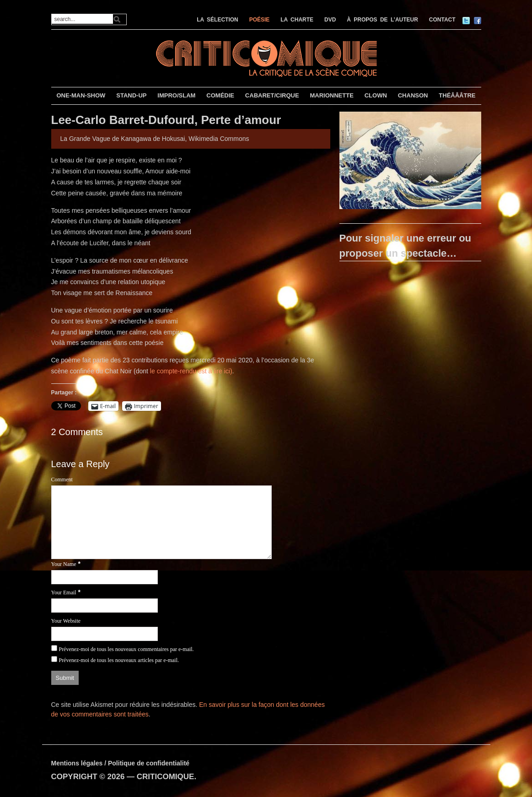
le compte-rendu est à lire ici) (191, 371)
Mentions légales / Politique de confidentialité (121, 763)
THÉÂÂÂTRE (457, 95)
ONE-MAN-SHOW (81, 95)
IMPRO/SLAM (176, 95)
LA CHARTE (297, 20)
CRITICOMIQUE (166, 777)
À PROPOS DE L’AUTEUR (382, 20)
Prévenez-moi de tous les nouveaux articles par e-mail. (119, 660)
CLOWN (376, 95)
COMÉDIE (220, 95)
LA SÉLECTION (218, 20)
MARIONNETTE (331, 95)
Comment (62, 479)
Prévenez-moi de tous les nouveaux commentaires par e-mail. (126, 649)
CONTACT (442, 20)
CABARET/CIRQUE (272, 95)
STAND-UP (131, 95)
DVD (330, 20)
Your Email (64, 592)
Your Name (64, 564)
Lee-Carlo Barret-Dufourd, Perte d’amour (166, 120)
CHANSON (413, 95)
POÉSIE (260, 20)
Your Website (66, 621)
